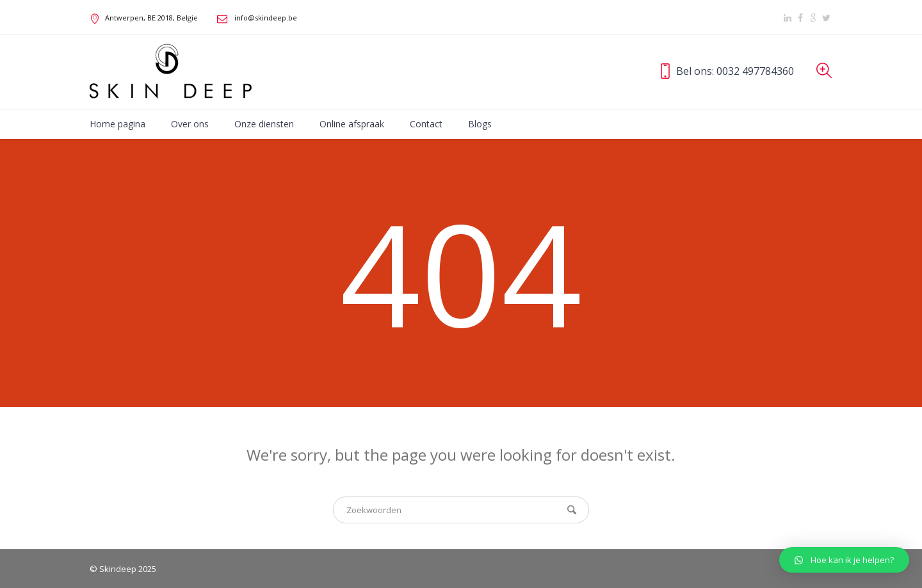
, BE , (151, 18)
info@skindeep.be (266, 18)
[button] (844, 560)
